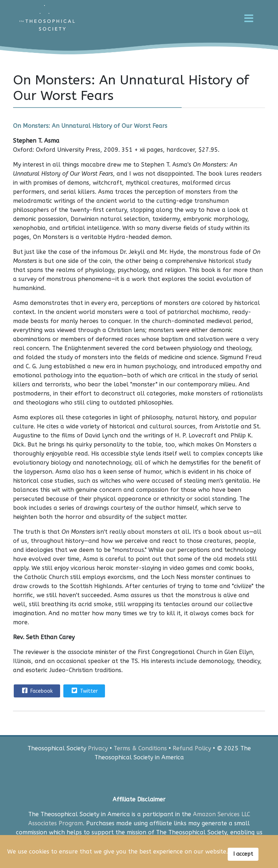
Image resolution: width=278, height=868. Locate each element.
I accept (243, 854)
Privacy (98, 748)
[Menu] (249, 27)
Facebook (37, 691)
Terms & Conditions (140, 748)
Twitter (84, 691)
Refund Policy (192, 748)
